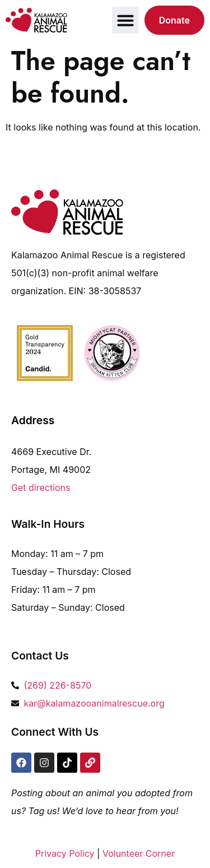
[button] (125, 20)
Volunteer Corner (139, 853)
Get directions (41, 488)
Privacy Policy (65, 853)
